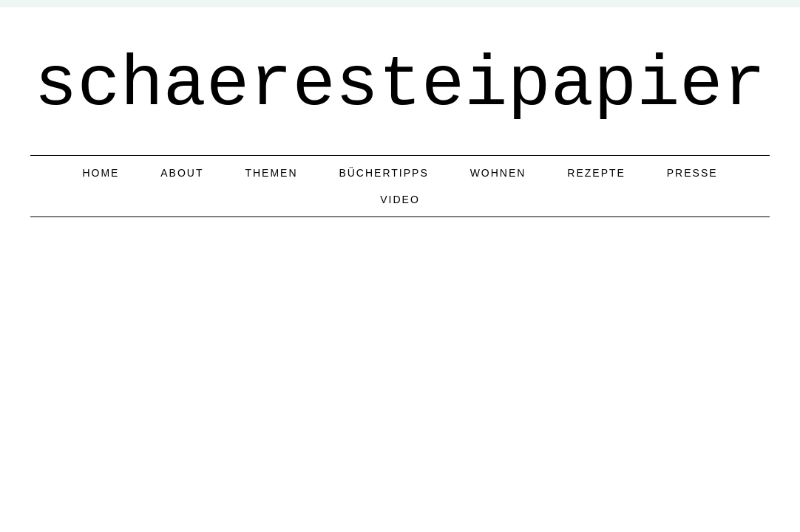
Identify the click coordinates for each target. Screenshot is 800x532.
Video (400, 199)
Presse (692, 173)
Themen (271, 173)
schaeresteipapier (400, 85)
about (182, 173)
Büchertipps (383, 173)
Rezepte (596, 173)
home (101, 173)
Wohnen (498, 173)
